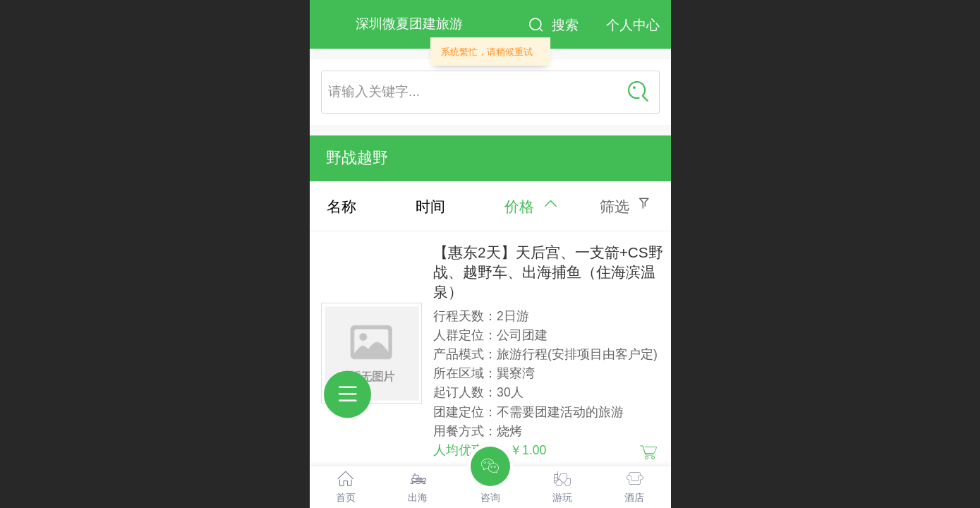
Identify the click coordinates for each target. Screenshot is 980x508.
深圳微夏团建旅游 (409, 24)
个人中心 (633, 25)
